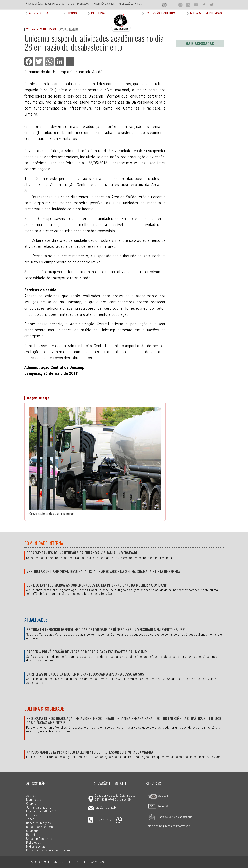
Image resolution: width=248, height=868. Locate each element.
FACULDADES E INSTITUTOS (59, 4)
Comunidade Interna (44, 543)
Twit (212, 5)
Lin (188, 5)
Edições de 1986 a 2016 (42, 811)
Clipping (32, 804)
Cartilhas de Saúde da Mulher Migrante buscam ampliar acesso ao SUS (85, 674)
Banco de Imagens (39, 823)
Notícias (32, 815)
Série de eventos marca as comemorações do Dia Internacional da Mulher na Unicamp (97, 585)
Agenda (31, 796)
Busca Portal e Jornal (41, 827)
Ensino (72, 18)
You (196, 5)
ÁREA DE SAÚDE (34, 4)
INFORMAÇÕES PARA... (129, 4)
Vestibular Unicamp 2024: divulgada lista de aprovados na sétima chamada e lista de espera (103, 571)
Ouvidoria (32, 831)
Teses (30, 819)
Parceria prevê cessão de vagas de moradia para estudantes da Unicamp (87, 652)
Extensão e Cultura (161, 18)
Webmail (158, 797)
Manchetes (34, 800)
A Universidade (41, 18)
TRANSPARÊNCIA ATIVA (103, 4)
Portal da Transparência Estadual (49, 850)
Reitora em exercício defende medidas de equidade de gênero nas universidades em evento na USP (106, 629)
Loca (173, 5)
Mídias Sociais (36, 846)
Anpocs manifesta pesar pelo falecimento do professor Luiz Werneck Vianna (90, 752)
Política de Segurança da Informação (168, 826)
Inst (180, 5)
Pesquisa (98, 18)
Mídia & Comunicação (206, 18)
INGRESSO (83, 4)
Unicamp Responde (39, 839)
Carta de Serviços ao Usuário (169, 817)
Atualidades (36, 620)
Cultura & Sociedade (44, 709)
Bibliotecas (34, 843)
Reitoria (31, 835)
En (165, 5)
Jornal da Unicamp (39, 807)
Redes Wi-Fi (159, 806)
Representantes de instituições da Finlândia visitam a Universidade (82, 553)
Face (204, 5)
